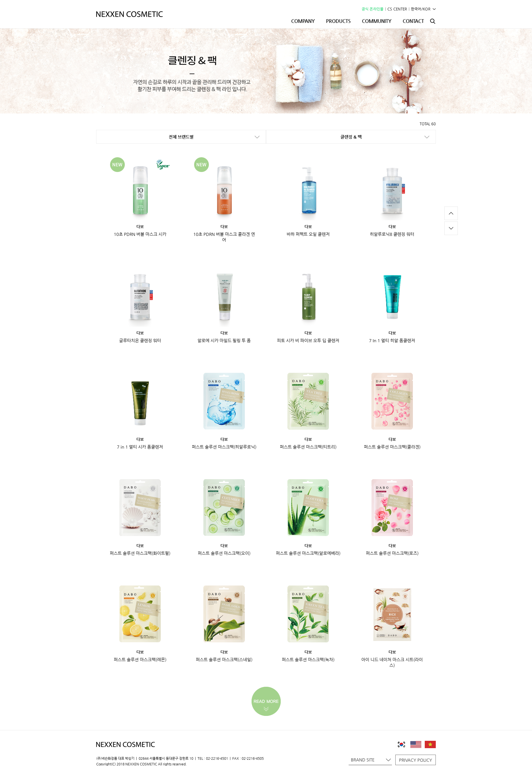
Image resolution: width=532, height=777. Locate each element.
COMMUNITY (377, 21)
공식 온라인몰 (373, 9)
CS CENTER (397, 9)
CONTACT (413, 21)
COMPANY (303, 21)
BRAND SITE (371, 760)
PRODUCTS (338, 21)
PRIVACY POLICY (416, 760)
